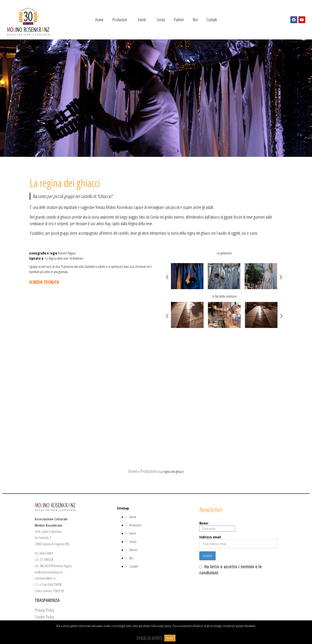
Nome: (217, 526)
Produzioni (121, 20)
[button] (167, 277)
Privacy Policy (44, 610)
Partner (179, 20)
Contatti (212, 20)
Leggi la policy (150, 637)
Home (99, 20)
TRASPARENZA (47, 600)
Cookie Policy (44, 617)
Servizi (161, 20)
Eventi (143, 20)
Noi (195, 20)
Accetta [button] (170, 638)
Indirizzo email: (238, 542)
